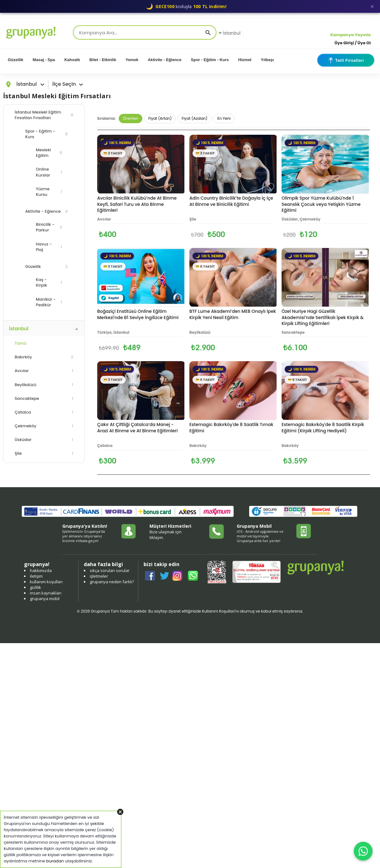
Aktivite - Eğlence (164, 60)
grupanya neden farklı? (112, 582)
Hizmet (245, 60)
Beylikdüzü (44, 385)
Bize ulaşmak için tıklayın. (166, 535)
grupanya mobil (45, 599)
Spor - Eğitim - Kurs (210, 60)
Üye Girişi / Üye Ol (353, 43)
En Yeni (224, 118)
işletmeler (99, 576)
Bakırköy (44, 357)
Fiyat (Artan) (160, 118)
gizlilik (36, 587)
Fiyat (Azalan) (195, 118)
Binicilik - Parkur (49, 227)
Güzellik (16, 60)
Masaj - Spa (44, 60)
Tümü (21, 343)
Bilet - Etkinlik (103, 60)
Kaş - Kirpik (49, 282)
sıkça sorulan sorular (110, 570)
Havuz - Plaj (49, 247)
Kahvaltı (72, 60)
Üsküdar (44, 440)
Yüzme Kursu (49, 192)
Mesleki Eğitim (49, 153)
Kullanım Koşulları (218, 611)
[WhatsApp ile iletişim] (363, 851)
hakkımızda (41, 570)
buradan (55, 861)
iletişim (36, 576)
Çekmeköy (44, 426)
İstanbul (229, 33)
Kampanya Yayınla (351, 35)
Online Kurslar (49, 172)
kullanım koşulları (46, 582)
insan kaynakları (46, 593)
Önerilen (131, 118)
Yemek (132, 60)
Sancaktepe (44, 398)
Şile (44, 453)
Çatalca (44, 412)
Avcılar (44, 371)
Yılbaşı (267, 60)
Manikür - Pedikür (49, 302)
